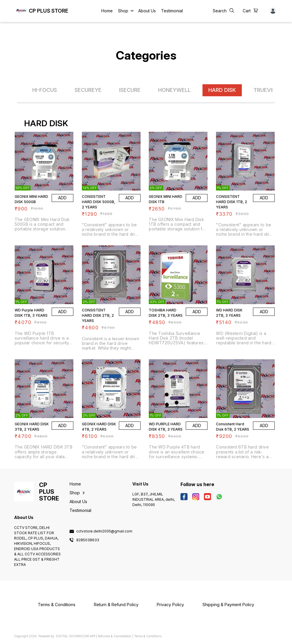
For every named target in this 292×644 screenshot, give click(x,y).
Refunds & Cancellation (115, 636)
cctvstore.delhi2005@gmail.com (104, 531)
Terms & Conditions (148, 636)
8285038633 (88, 540)
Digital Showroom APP (76, 636)
